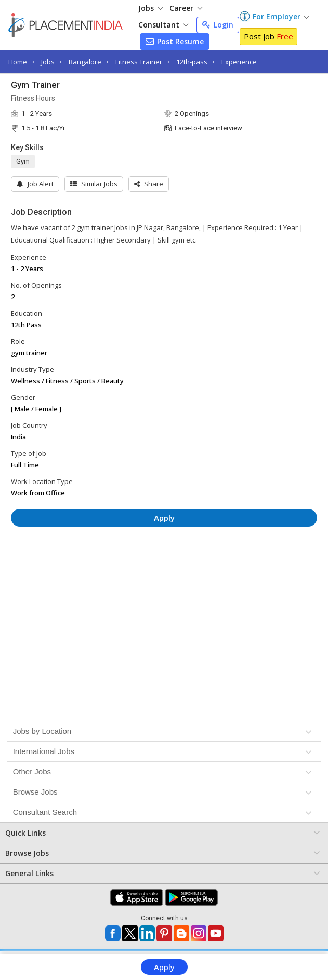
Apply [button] (164, 518)
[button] (149, 184)
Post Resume (175, 41)
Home (18, 62)
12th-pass (192, 62)
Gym (23, 161)
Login (218, 25)
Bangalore (85, 62)
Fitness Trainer (139, 62)
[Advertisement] (164, 566)
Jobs (150, 8)
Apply (164, 967)
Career (186, 8)
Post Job (268, 36)
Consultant (163, 25)
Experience (239, 62)
